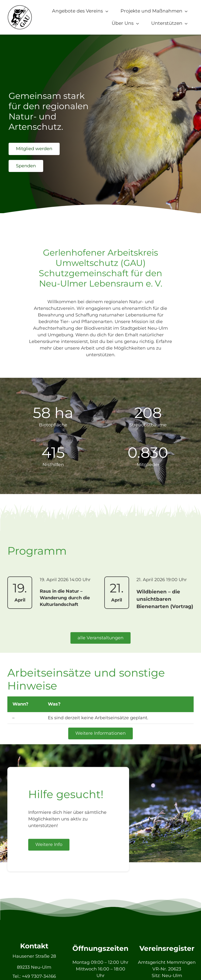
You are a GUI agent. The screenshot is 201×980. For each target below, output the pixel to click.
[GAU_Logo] (20, 7)
